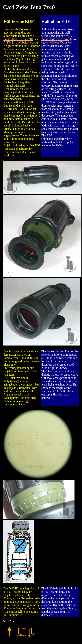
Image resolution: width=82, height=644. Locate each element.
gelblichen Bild (20, 62)
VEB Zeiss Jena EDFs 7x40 (21, 38)
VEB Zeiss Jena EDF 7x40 (57, 38)
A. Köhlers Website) (16, 42)
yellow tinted (49, 62)
